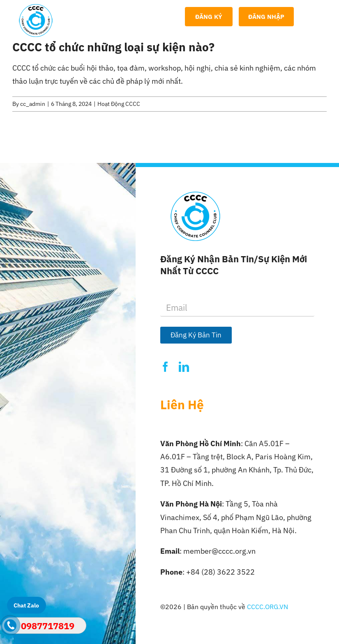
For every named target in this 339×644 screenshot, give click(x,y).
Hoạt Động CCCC (119, 104)
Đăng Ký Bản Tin (196, 335)
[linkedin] (184, 367)
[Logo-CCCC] (36, 8)
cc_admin (33, 104)
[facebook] (165, 367)
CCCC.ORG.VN (268, 607)
